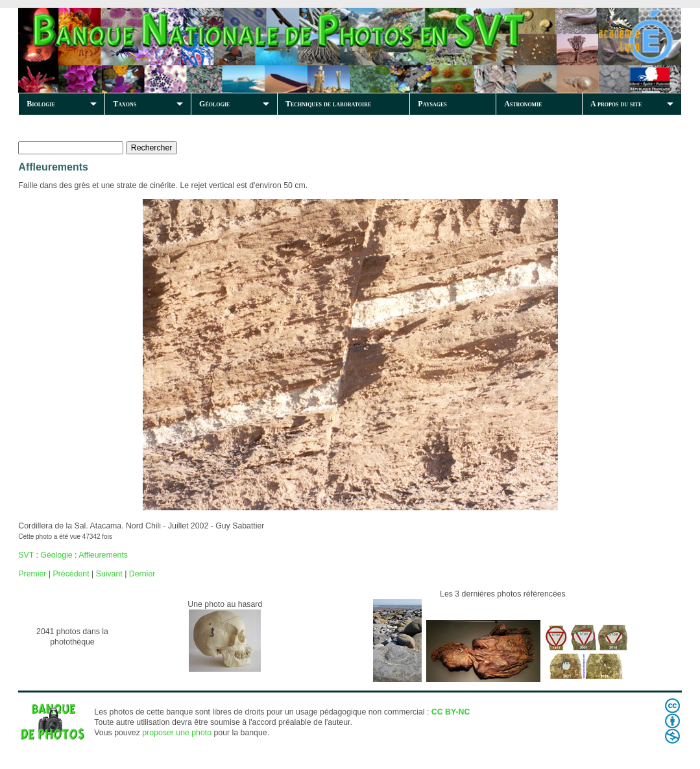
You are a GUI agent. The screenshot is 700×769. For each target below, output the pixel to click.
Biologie (41, 104)
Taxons (125, 104)
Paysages (432, 104)
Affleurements (103, 555)
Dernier (142, 574)
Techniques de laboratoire (328, 104)
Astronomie (523, 104)
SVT (26, 555)
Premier (32, 574)
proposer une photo (177, 733)
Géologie (214, 104)
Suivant (109, 574)
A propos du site (616, 104)
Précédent (71, 574)
